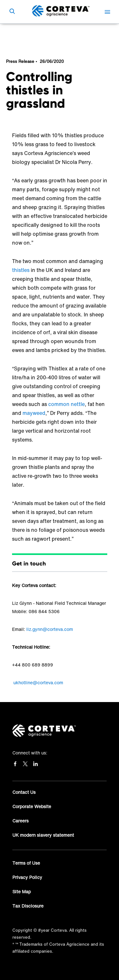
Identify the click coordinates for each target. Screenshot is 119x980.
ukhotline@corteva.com (38, 683)
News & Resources (34, 33)
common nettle (66, 404)
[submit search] (12, 12)
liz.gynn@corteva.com (50, 629)
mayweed (34, 413)
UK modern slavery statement (43, 835)
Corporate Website (32, 806)
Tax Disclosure (28, 906)
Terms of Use (26, 863)
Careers (20, 821)
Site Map (22, 892)
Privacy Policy (27, 877)
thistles (21, 270)
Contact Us (24, 792)
